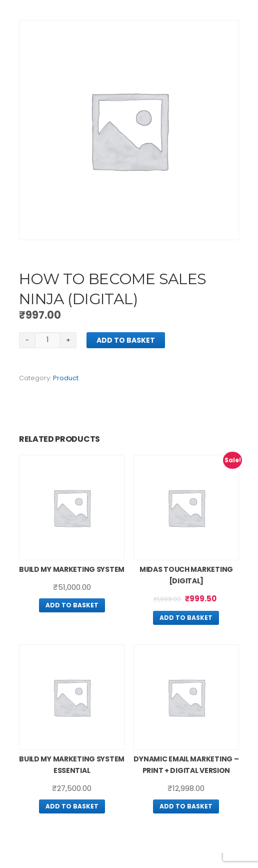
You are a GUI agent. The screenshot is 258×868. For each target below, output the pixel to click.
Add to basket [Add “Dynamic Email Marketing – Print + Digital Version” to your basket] (186, 806)
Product (66, 378)
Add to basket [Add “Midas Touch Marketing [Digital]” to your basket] (186, 618)
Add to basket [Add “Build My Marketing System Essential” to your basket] (72, 806)
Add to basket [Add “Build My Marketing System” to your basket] (72, 605)
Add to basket (126, 340)
